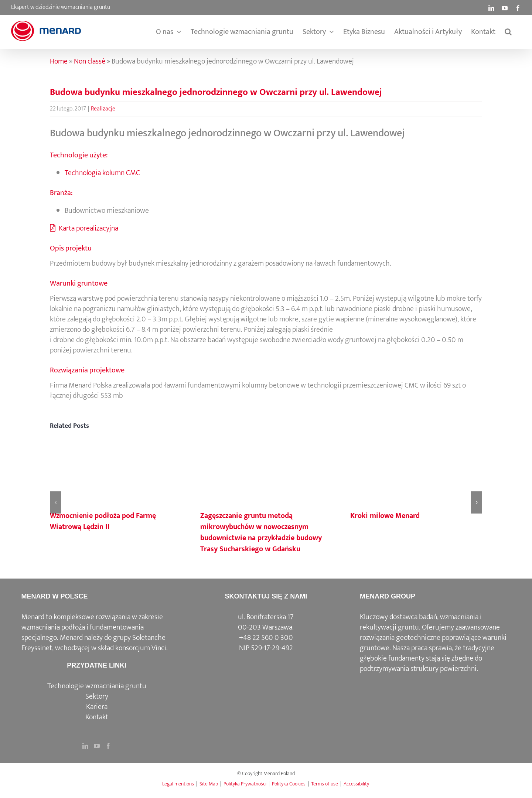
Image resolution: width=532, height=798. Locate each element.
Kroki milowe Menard (385, 516)
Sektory (97, 696)
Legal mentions (178, 784)
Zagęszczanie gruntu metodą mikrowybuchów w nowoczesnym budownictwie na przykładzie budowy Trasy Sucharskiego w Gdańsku (261, 532)
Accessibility (356, 784)
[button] (508, 32)
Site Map (209, 784)
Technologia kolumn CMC (102, 173)
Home (59, 61)
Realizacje (103, 109)
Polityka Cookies (289, 784)
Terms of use (325, 784)
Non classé (90, 61)
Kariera (97, 707)
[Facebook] (108, 746)
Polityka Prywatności (245, 784)
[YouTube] (97, 746)
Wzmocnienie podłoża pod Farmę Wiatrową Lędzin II (103, 521)
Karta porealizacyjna (84, 228)
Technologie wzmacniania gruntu (97, 686)
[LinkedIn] (85, 746)
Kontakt (97, 717)
